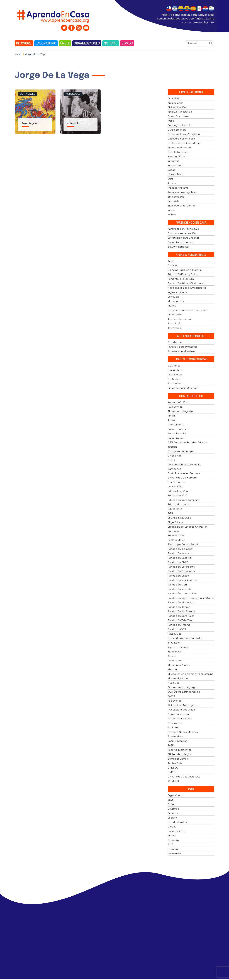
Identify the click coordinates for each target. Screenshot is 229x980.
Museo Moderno (178, 679)
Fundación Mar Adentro (182, 580)
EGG (170, 513)
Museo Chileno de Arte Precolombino (191, 674)
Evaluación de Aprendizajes (185, 143)
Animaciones (175, 103)
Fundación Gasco (178, 576)
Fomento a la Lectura (181, 242)
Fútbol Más (175, 634)
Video (171, 210)
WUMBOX (173, 781)
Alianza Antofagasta (180, 411)
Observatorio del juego (182, 687)
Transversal (175, 328)
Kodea (171, 656)
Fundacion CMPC (178, 562)
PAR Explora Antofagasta (183, 705)
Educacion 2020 (177, 496)
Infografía (174, 161)
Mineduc (173, 670)
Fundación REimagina (181, 603)
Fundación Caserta (179, 558)
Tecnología (174, 324)
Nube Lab (174, 683)
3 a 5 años (174, 379)
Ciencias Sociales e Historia (185, 270)
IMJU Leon (174, 643)
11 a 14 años (175, 370)
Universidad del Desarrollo (184, 777)
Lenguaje (173, 297)
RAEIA (171, 745)
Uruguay (173, 849)
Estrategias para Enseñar (183, 238)
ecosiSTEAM (175, 487)
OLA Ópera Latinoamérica (184, 692)
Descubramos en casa (181, 139)
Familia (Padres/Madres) (182, 347)
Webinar (173, 215)
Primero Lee (175, 723)
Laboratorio (46, 44)
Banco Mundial (177, 434)
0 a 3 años (174, 366)
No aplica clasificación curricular (188, 310)
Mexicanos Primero (179, 665)
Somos (127, 44)
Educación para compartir (184, 500)
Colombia (173, 809)
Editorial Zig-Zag (178, 491)
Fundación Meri (177, 585)
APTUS (172, 416)
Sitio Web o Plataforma (182, 206)
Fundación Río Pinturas (182, 612)
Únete (65, 44)
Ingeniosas (174, 652)
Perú (170, 845)
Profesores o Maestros (181, 351)
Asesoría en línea (178, 116)
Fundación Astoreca (180, 553)
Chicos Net (174, 456)
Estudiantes (175, 342)
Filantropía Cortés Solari (183, 545)
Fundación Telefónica (181, 620)
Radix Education (178, 741)
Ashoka (172, 420)
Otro (170, 179)
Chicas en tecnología (181, 451)
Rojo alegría (29, 124)
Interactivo (174, 166)
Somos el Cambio (178, 759)
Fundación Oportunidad (183, 594)
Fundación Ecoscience (182, 571)
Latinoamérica (177, 831)
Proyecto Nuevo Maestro (183, 732)
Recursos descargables (182, 192)
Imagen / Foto (176, 157)
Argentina (174, 796)
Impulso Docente (178, 647)
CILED (171, 460)
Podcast (173, 183)
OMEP (171, 696)
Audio (171, 121)
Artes (171, 261)
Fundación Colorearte (181, 567)
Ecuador (173, 813)
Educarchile (175, 509)
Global (172, 827)
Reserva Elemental (179, 750)
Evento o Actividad (179, 148)
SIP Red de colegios (180, 754)
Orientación (175, 315)
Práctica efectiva (178, 188)
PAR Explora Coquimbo (181, 710)
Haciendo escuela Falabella (185, 638)
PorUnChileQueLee (179, 719)
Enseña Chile (176, 536)
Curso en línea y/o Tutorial (184, 134)
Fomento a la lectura (181, 279)
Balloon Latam (177, 429)
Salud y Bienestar (179, 247)
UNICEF (172, 772)
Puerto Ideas (175, 737)
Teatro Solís (175, 763)
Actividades (28, 94)
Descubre (24, 44)
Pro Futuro (174, 728)
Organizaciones (87, 44)
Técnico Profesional (180, 319)
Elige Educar (176, 522)
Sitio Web (173, 201)
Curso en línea (177, 130)
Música (172, 306)
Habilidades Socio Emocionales (187, 288)
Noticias (111, 44)
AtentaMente (176, 425)
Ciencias (173, 266)
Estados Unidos (177, 822)
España (172, 818)
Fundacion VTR (177, 629)
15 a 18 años (175, 375)
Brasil (171, 800)
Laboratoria (175, 661)
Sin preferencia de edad (183, 388)
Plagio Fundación (178, 714)
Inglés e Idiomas (177, 292)
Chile (171, 804)
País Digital (174, 701)
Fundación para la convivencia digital (191, 598)
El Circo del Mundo (179, 518)
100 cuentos (175, 407)
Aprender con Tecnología (183, 229)
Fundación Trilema (179, 625)
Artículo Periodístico (180, 112)
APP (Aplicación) (177, 108)
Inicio (18, 54)
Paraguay (173, 840)
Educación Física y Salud (183, 275)
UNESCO (173, 768)
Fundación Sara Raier (181, 616)
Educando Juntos (179, 505)
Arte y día (73, 124)
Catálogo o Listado (179, 125)
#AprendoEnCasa (178, 402)
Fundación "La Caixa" (180, 549)
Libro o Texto (176, 174)
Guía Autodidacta (178, 152)
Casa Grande (176, 438)
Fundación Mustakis (180, 589)
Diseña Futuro (176, 482)
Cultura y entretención (182, 233)
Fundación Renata (179, 607)
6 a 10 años (174, 384)
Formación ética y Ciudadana (186, 283)
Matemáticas (176, 301)
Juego (172, 170)
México (172, 836)
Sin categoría (176, 197)
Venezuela (174, 854)
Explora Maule (176, 540)
